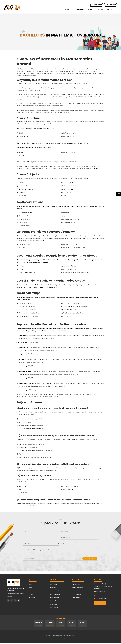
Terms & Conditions (62, 639)
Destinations (80, 9)
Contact (31, 594)
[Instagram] (15, 600)
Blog (103, 9)
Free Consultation (100, 603)
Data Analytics (76, 584)
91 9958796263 (111, 5)
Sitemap (71, 639)
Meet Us (110, 9)
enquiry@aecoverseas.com (101, 598)
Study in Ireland (55, 598)
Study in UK (53, 588)
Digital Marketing (77, 594)
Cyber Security (76, 598)
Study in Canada (55, 591)
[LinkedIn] (19, 600)
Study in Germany (55, 601)
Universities (32, 598)
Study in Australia (55, 594)
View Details (39, 625)
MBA (73, 591)
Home (30, 584)
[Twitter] (8, 600)
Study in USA (54, 584)
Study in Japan (54, 607)
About (68, 9)
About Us (31, 588)
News (90, 9)
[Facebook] (12, 600)
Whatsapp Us (96, 5)
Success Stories (33, 591)
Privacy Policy (51, 639)
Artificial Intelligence (78, 588)
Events (97, 9)
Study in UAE (54, 604)
